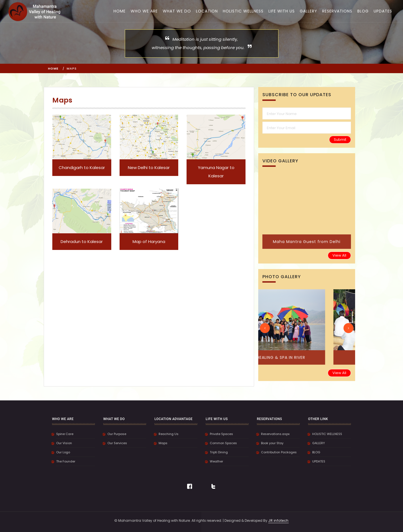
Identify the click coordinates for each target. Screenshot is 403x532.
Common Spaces (223, 443)
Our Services (117, 443)
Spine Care (65, 434)
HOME (120, 11)
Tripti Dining (219, 452)
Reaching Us (169, 434)
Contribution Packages (279, 452)
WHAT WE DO (177, 11)
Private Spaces (221, 434)
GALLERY (308, 11)
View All (339, 255)
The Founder (66, 461)
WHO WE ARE (144, 11)
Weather (216, 461)
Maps (163, 443)
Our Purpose (117, 434)
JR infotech (278, 521)
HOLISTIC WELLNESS (243, 11)
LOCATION (207, 11)
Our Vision (64, 443)
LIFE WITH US (282, 11)
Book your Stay (272, 443)
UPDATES (383, 11)
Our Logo (63, 452)
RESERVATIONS (337, 11)
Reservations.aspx (275, 434)
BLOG (363, 11)
